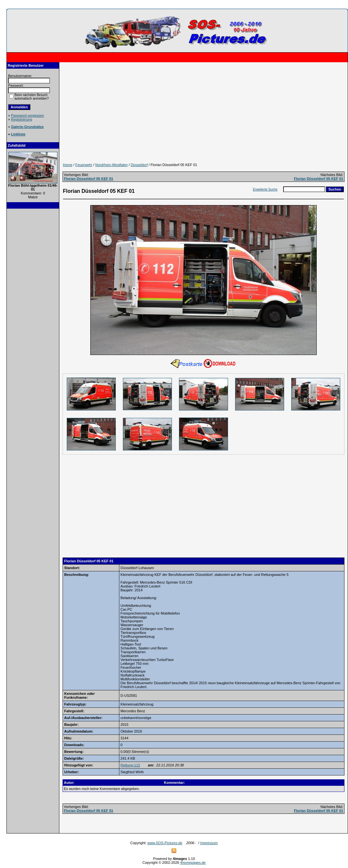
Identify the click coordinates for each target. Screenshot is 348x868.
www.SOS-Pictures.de (165, 843)
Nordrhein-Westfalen (111, 165)
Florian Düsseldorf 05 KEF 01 (89, 179)
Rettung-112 (130, 765)
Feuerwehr (84, 165)
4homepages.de (193, 863)
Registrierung (21, 119)
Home (68, 165)
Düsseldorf (139, 165)
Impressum (209, 843)
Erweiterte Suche (265, 189)
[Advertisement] (33, 310)
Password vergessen (27, 115)
